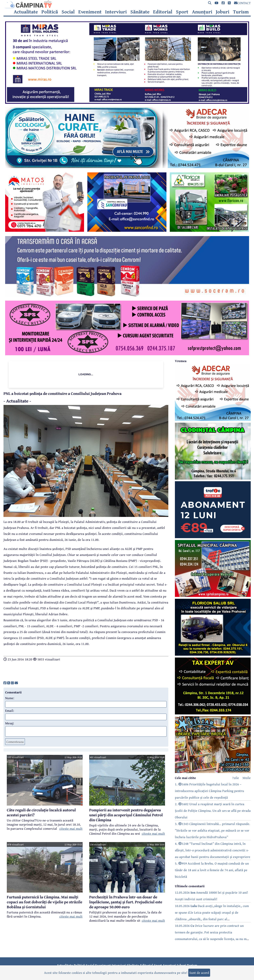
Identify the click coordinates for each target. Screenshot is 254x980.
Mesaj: (10, 723)
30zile (246, 778)
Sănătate (140, 12)
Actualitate (26, 12)
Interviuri (116, 12)
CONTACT (242, 3)
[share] (5, 683)
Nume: (10, 698)
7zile (236, 778)
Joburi (222, 12)
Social (68, 12)
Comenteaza (15, 742)
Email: (10, 711)
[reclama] (127, 102)
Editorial (163, 12)
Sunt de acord (199, 973)
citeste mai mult (71, 828)
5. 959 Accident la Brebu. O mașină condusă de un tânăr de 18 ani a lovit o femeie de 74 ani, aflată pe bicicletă (212, 870)
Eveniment (90, 12)
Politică (50, 12)
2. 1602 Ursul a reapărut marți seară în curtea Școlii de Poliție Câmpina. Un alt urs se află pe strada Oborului (213, 811)
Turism (241, 12)
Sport (182, 12)
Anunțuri (202, 12)
